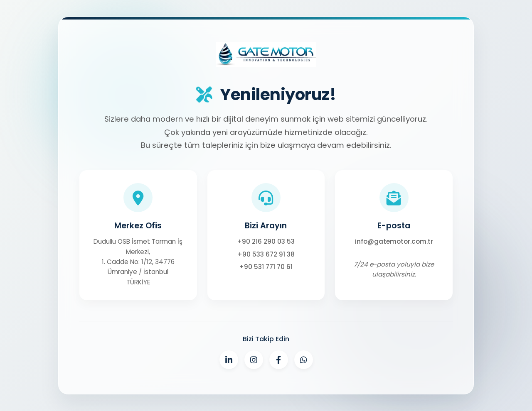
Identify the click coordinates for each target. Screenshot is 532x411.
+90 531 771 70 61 (266, 267)
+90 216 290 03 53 (266, 241)
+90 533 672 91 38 (266, 254)
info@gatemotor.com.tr (394, 241)
